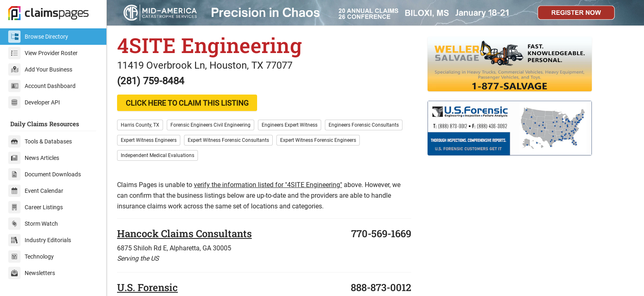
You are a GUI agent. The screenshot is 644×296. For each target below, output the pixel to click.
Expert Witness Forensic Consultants (228, 140)
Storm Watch (33, 224)
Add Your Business (40, 69)
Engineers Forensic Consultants (364, 125)
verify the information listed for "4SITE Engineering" (268, 185)
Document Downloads (45, 174)
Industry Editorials (40, 240)
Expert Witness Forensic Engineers (318, 140)
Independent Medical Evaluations (158, 155)
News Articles (34, 158)
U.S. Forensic (147, 287)
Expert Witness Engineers (149, 140)
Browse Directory (38, 37)
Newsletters (32, 273)
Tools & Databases (40, 141)
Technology (31, 257)
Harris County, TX (140, 125)
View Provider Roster (43, 53)
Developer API (34, 102)
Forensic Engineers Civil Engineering (210, 125)
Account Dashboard (42, 86)
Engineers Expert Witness (290, 125)
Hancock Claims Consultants (184, 234)
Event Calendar (36, 191)
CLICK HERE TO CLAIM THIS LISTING (187, 103)
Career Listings (36, 207)
